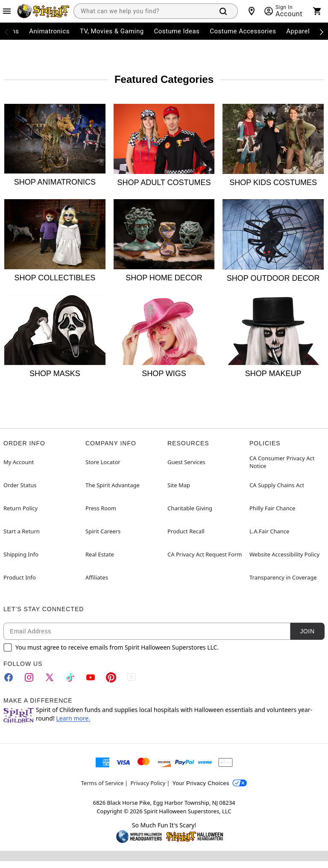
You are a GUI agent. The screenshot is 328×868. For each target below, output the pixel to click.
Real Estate (100, 554)
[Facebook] (9, 677)
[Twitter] (50, 677)
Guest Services (186, 462)
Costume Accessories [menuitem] (243, 31)
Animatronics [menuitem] (49, 31)
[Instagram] (29, 677)
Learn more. (73, 718)
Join (307, 631)
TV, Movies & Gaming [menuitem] (112, 31)
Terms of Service (102, 783)
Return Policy (20, 508)
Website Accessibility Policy (284, 554)
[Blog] (132, 677)
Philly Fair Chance (272, 508)
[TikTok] (70, 677)
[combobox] (142, 11)
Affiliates (97, 577)
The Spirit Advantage (113, 485)
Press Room (101, 508)
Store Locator (103, 462)
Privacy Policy (148, 783)
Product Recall (186, 531)
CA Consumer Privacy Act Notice (282, 462)
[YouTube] (91, 677)
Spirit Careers (103, 531)
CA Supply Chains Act (277, 485)
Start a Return (22, 531)
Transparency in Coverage (283, 577)
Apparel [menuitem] (298, 31)
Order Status (20, 485)
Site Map (179, 485)
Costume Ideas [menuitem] (177, 31)
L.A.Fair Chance (269, 531)
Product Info (20, 577)
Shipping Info (21, 554)
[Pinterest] (111, 677)
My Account (19, 462)
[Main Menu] (7, 11)
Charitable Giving (190, 508)
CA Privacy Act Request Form (205, 554)
